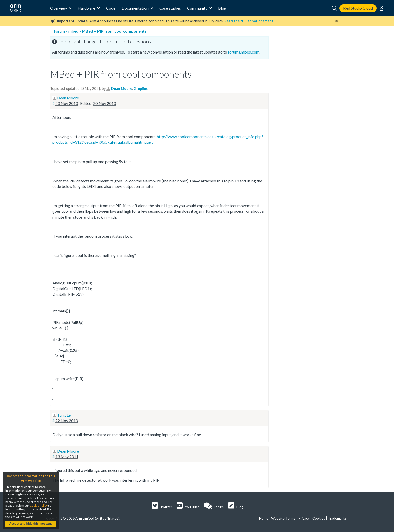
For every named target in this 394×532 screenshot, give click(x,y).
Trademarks (337, 518)
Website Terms (283, 518)
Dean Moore (122, 89)
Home (264, 518)
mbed (73, 31)
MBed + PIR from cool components (114, 31)
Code (111, 8)
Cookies (319, 518)
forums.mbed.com (244, 52)
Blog (222, 8)
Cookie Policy (39, 506)
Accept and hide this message (31, 524)
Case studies (170, 8)
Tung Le (64, 415)
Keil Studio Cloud (358, 8)
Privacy (304, 518)
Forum (59, 31)
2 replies (141, 89)
